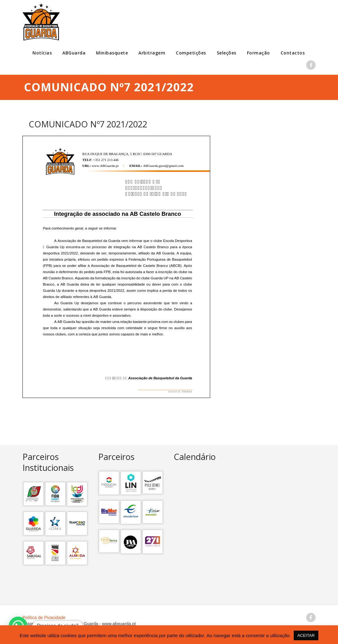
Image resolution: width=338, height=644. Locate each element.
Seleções (227, 53)
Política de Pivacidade (44, 618)
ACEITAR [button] (306, 635)
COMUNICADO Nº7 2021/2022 (88, 124)
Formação (258, 53)
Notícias (42, 53)
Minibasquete (112, 53)
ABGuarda (74, 53)
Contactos (293, 53)
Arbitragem (152, 53)
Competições (191, 53)
